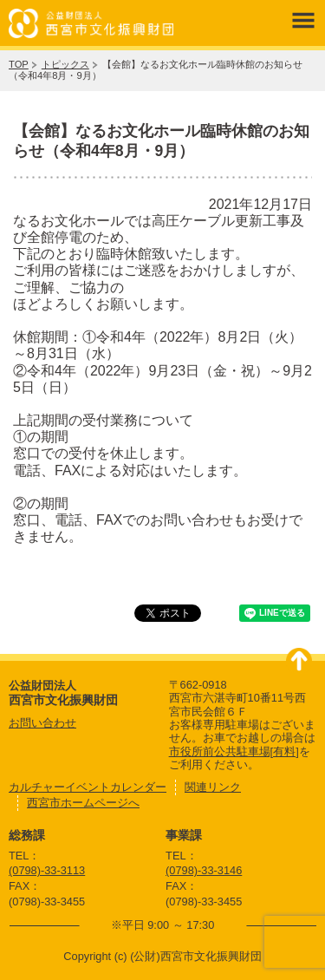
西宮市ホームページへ (83, 803)
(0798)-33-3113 (47, 870)
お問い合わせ (42, 723)
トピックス (65, 64)
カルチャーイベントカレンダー (88, 787)
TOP (19, 64)
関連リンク (213, 787)
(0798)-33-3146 (204, 870)
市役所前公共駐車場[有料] (234, 751)
